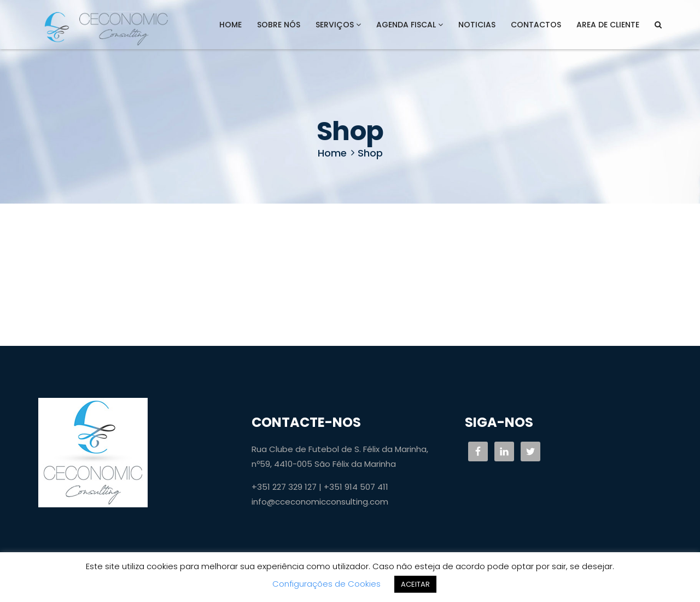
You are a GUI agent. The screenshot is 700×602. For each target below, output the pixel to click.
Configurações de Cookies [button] (326, 584)
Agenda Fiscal (410, 25)
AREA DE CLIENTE (608, 25)
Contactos (536, 25)
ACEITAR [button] (415, 584)
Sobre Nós (279, 25)
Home (231, 25)
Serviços (338, 25)
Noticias (477, 25)
